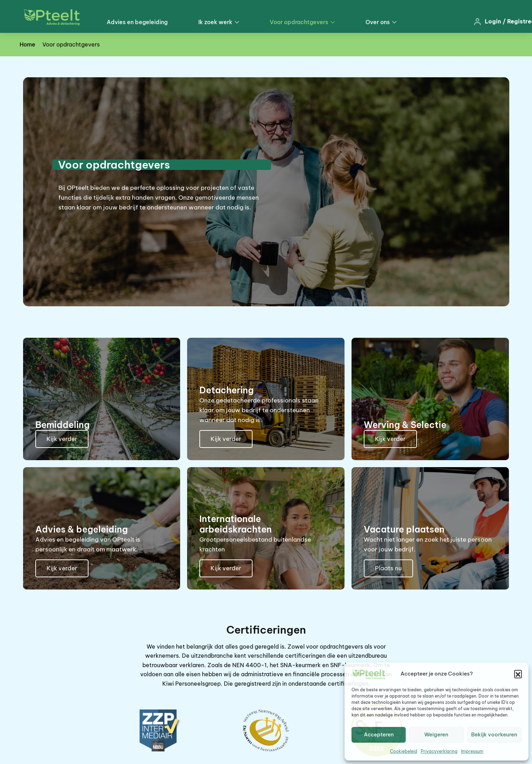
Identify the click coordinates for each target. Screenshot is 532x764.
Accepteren (379, 734)
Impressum (472, 751)
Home (27, 44)
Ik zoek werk (219, 22)
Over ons (381, 22)
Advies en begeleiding (137, 22)
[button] (518, 674)
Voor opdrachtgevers (302, 22)
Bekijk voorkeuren (494, 734)
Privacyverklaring (439, 751)
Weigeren (436, 734)
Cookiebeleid (404, 751)
